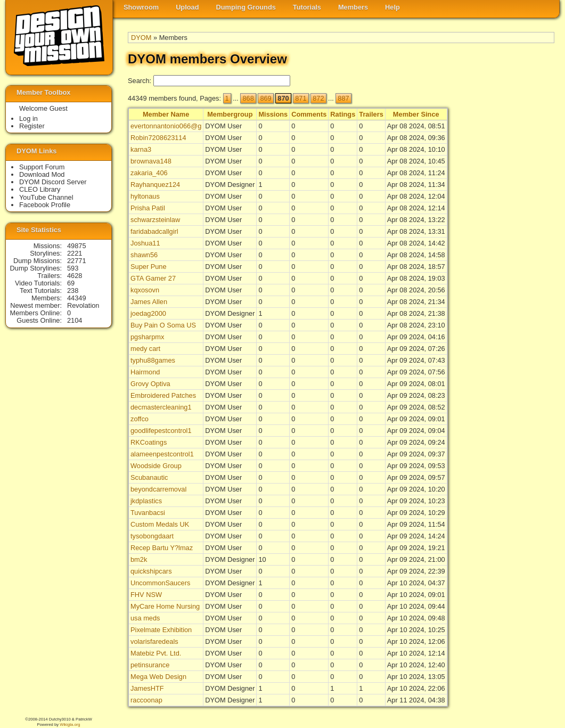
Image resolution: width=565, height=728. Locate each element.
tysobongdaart (152, 536)
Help (392, 7)
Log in (28, 118)
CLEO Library (40, 189)
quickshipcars (151, 571)
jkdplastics (146, 501)
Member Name (166, 114)
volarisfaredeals (154, 641)
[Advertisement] (512, 272)
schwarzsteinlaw (155, 220)
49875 (77, 246)
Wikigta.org (70, 725)
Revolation (83, 305)
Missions (273, 114)
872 (318, 98)
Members (353, 7)
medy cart (145, 349)
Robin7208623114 (158, 138)
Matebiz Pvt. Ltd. (156, 653)
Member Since (416, 114)
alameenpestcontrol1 (162, 454)
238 (73, 291)
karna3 (141, 149)
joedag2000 (148, 313)
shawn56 (144, 255)
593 (73, 268)
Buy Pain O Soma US (163, 325)
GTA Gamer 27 (153, 278)
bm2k (139, 559)
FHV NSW (146, 595)
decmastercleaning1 (161, 407)
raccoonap (146, 700)
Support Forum (42, 167)
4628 (75, 276)
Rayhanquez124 (155, 185)
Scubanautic (149, 477)
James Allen (149, 302)
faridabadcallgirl (154, 231)
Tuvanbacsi (148, 513)
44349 (77, 298)
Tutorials (307, 7)
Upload (187, 7)
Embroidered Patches (163, 395)
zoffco (140, 419)
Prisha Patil (148, 208)
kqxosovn (145, 290)
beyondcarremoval (158, 489)
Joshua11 (145, 243)
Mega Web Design (158, 677)
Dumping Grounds (246, 7)
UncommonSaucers (160, 583)
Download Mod (42, 174)
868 (248, 98)
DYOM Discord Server (53, 182)
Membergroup (230, 114)
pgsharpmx (147, 337)
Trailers (371, 114)
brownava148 (151, 161)
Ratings (343, 114)
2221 (75, 253)
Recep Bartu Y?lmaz (162, 548)
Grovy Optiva (150, 384)
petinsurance (150, 665)
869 (265, 98)
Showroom (141, 7)
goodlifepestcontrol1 (161, 431)
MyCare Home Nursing (165, 606)
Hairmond (145, 372)
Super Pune (149, 267)
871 (301, 98)
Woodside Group (156, 466)
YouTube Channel (46, 197)
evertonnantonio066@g (166, 126)
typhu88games (153, 360)
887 (343, 98)
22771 (77, 261)
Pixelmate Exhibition (161, 630)
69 (71, 283)
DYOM (141, 38)
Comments (309, 114)
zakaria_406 (149, 173)
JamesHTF (147, 688)
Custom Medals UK (160, 524)
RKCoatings (149, 442)
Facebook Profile (45, 205)
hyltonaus (145, 196)
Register (32, 126)
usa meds (145, 618)
